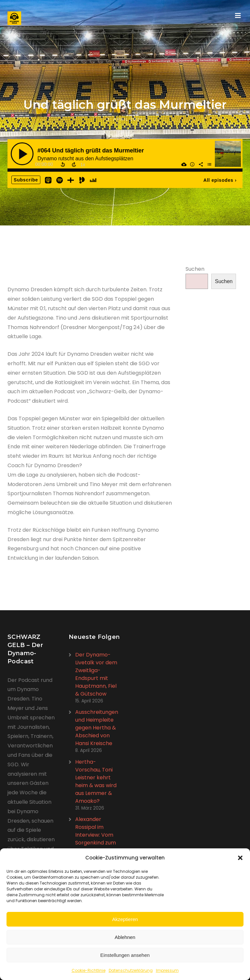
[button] (240, 858)
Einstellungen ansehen (125, 955)
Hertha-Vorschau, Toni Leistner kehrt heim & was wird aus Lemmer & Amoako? (96, 781)
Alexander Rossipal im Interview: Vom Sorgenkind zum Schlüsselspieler (96, 835)
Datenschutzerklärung (131, 970)
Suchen (195, 269)
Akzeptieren (125, 919)
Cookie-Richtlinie (89, 970)
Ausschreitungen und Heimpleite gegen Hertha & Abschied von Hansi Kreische (97, 728)
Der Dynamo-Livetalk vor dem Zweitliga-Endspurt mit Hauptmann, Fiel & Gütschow (96, 674)
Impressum (167, 970)
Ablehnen (125, 937)
